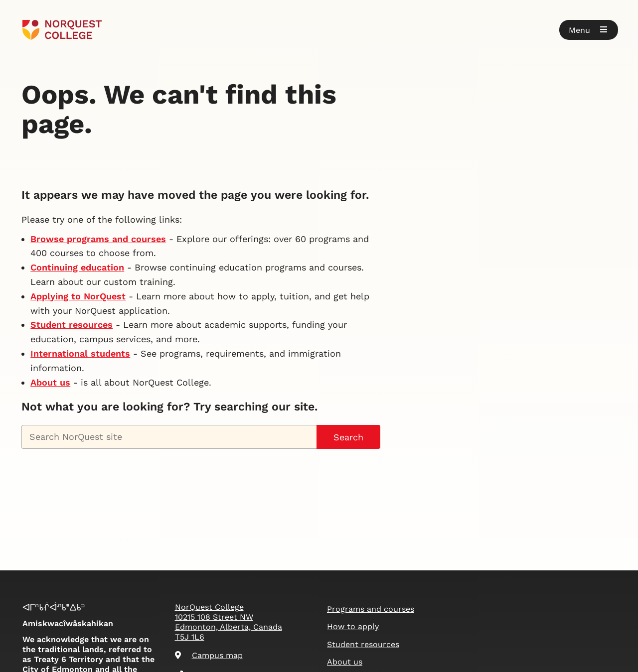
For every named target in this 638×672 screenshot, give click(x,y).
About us (50, 382)
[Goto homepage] (62, 30)
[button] (589, 30)
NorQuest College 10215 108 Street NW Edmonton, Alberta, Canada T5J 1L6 (229, 622)
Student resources (72, 325)
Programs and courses (371, 609)
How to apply (353, 626)
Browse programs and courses (98, 239)
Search (348, 437)
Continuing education (77, 267)
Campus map (209, 655)
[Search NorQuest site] (169, 437)
